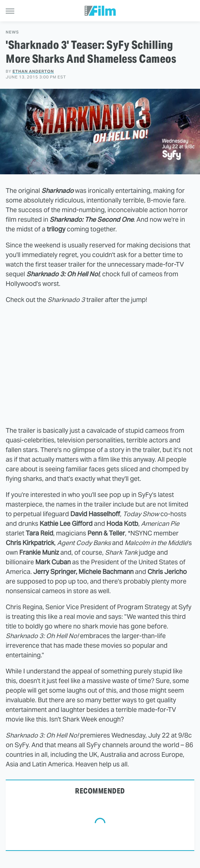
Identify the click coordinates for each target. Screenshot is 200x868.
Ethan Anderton (33, 71)
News (12, 32)
